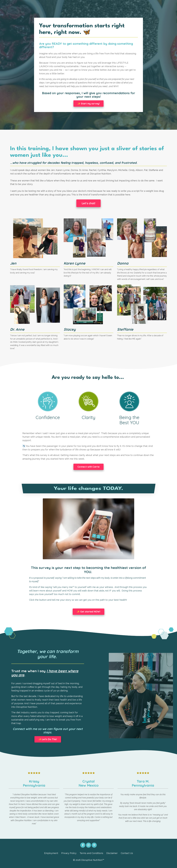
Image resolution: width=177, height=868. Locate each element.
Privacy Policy (69, 855)
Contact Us (127, 855)
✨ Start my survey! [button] (89, 104)
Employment (51, 855)
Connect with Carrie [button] (88, 468)
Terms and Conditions (91, 855)
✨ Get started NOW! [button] (88, 613)
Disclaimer (112, 855)
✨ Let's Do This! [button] (48, 742)
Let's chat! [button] (89, 204)
